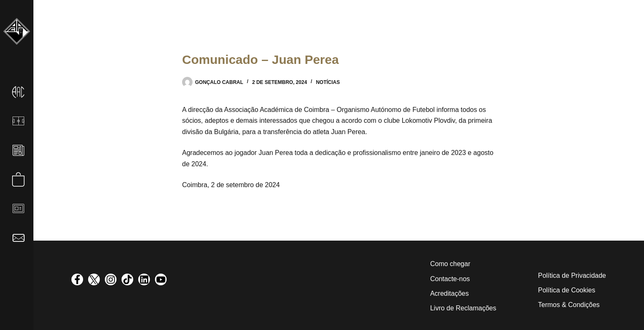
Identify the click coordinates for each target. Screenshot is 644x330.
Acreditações (450, 293)
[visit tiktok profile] (127, 279)
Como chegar (450, 264)
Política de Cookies (567, 290)
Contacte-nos (450, 279)
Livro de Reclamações (463, 308)
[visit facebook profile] (77, 279)
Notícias (328, 82)
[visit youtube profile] (161, 279)
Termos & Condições (569, 305)
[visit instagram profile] (111, 279)
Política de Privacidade (572, 275)
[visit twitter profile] (94, 279)
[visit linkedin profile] (144, 279)
